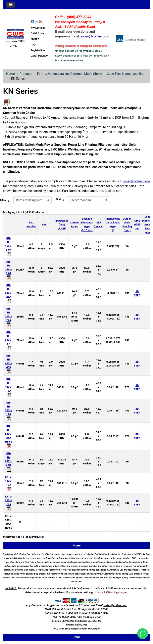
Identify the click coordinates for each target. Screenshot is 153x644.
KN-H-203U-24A (9, 317)
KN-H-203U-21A (9, 293)
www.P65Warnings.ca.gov (112, 592)
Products (26, 74)
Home (10, 74)
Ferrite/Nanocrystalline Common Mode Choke (70, 74)
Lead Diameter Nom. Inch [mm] (148, 224)
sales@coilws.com (137, 181)
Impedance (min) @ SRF (62, 225)
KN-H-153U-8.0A (9, 246)
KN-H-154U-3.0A (9, 270)
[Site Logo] (15, 34)
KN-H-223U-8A (9, 340)
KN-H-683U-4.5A (9, 461)
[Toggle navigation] (11, 5)
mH (44, 224)
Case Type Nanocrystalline (126, 74)
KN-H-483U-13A (9, 387)
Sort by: (61, 199)
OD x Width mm (137, 225)
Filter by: (5, 200)
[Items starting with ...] (32, 200)
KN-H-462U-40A (9, 364)
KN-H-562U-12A (9, 410)
